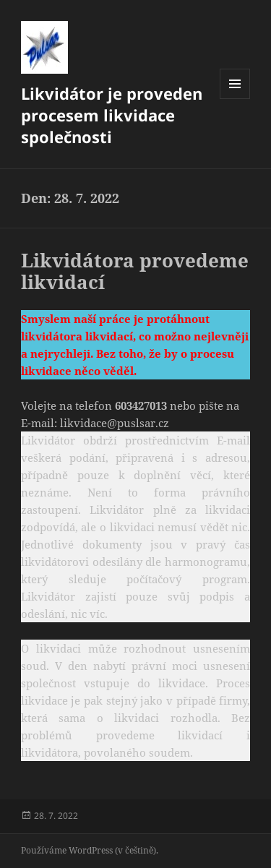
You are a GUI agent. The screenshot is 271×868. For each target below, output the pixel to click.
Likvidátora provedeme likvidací (135, 271)
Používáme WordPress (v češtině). (90, 850)
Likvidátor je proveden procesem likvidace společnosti (112, 115)
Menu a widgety (235, 99)
